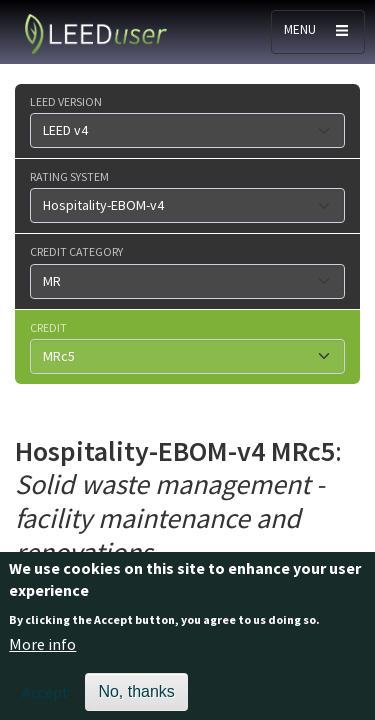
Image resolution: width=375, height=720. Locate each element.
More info (42, 653)
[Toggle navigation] (318, 32)
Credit (48, 327)
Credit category (76, 251)
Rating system (69, 176)
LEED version (66, 101)
